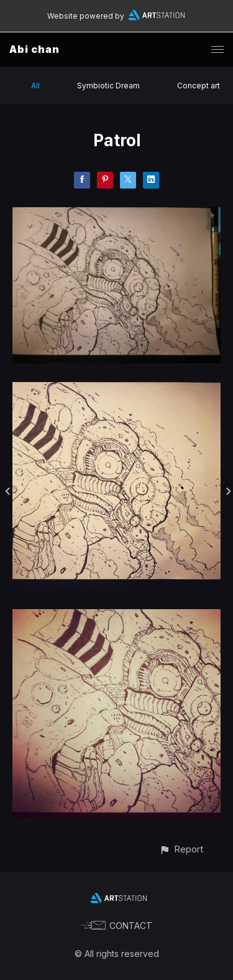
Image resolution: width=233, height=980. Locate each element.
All (35, 86)
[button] (181, 849)
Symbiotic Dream (108, 86)
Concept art (199, 86)
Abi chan (34, 49)
